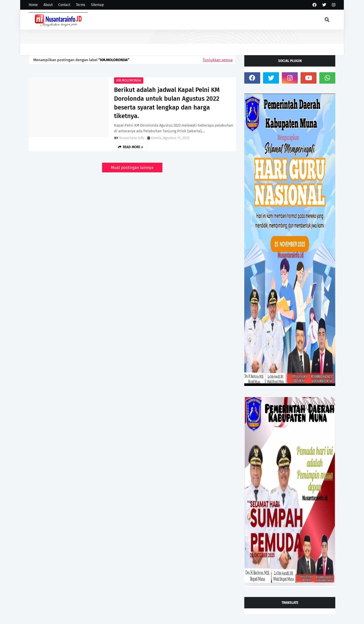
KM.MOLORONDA (129, 80)
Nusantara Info (132, 138)
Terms (81, 5)
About (48, 5)
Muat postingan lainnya (132, 168)
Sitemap (97, 5)
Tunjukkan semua (218, 60)
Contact (64, 5)
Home (33, 5)
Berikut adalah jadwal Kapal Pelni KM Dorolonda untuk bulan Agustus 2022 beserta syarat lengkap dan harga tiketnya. (167, 103)
